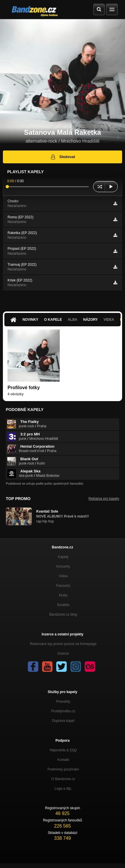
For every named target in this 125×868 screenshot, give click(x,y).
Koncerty (63, 566)
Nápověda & (63, 750)
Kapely (63, 557)
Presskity (63, 702)
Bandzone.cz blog (63, 614)
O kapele (53, 320)
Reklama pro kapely (104, 499)
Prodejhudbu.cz (63, 711)
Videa (109, 320)
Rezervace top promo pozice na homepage (63, 644)
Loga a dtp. (63, 789)
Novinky (30, 320)
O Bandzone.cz (63, 779)
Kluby (63, 595)
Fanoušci (63, 586)
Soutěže (63, 605)
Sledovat (62, 157)
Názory (90, 320)
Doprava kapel (63, 721)
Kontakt (63, 760)
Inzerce (63, 653)
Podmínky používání (63, 769)
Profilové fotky (24, 388)
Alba (72, 320)
